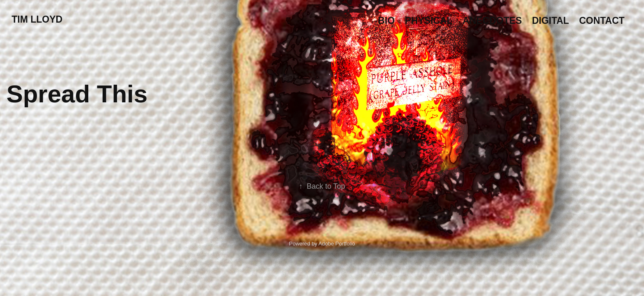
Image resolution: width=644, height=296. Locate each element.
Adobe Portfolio (337, 244)
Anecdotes (492, 21)
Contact (602, 21)
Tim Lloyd (37, 19)
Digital (550, 21)
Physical (429, 21)
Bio (386, 21)
